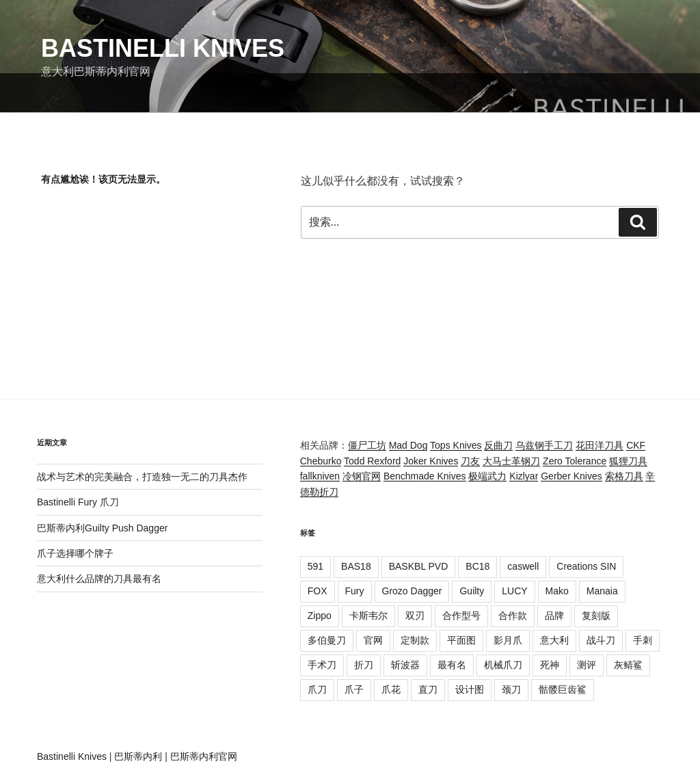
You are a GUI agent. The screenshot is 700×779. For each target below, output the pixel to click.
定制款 (415, 640)
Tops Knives (456, 445)
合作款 (513, 616)
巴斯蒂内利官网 (204, 756)
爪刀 (317, 689)
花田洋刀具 (600, 445)
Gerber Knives (571, 476)
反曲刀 (498, 445)
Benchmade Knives (425, 476)
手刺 (643, 640)
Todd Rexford (372, 461)
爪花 (391, 689)
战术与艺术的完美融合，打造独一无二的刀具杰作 (142, 477)
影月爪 (508, 640)
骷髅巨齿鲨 (563, 689)
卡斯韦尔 (368, 616)
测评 (587, 665)
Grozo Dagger (412, 591)
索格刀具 (624, 476)
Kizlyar (524, 476)
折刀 (364, 665)
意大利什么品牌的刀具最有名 (99, 579)
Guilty (472, 591)
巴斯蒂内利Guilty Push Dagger (102, 528)
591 (315, 566)
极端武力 (487, 476)
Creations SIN (586, 566)
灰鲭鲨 (628, 665)
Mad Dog (408, 445)
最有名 (452, 665)
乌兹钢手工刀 (544, 445)
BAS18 (356, 566)
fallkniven (320, 476)
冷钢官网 (362, 476)
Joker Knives (431, 461)
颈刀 (511, 689)
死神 (550, 665)
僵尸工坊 (367, 445)
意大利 (554, 640)
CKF (636, 445)
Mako (557, 591)
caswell (523, 566)
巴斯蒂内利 (138, 756)
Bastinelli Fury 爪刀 (78, 502)
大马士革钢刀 (511, 461)
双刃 (415, 616)
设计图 (470, 689)
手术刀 (322, 665)
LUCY (514, 591)
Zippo (320, 616)
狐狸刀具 (628, 461)
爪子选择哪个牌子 (75, 553)
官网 (373, 640)
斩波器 (405, 665)
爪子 (354, 689)
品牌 (554, 616)
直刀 (428, 689)
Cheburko (321, 461)
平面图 (461, 640)
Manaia (602, 591)
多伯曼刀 (327, 640)
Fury (355, 591)
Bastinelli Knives (163, 48)
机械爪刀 (503, 665)
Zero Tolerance (575, 461)
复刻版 (596, 616)
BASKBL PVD (419, 566)
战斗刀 (601, 640)
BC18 (477, 566)
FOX (318, 591)
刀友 (470, 461)
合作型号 (461, 616)
